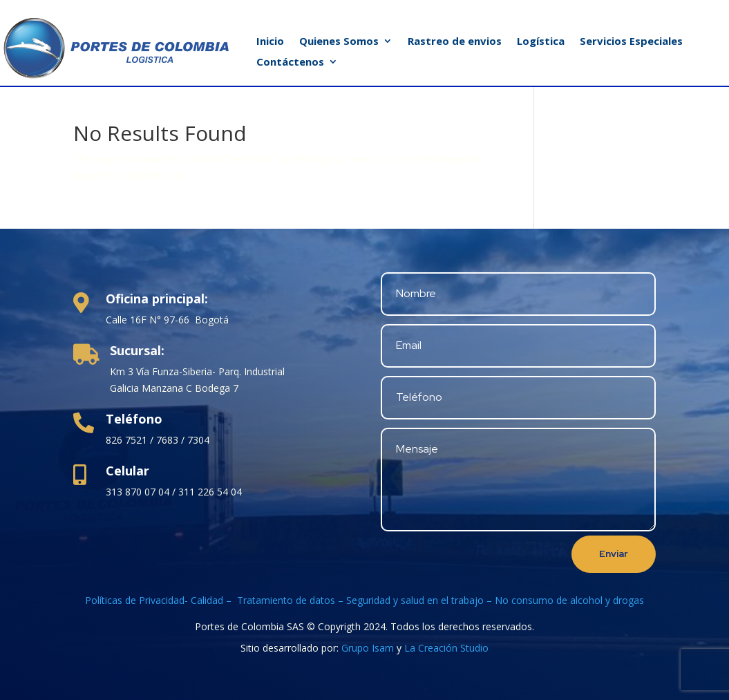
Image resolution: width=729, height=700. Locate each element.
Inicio (270, 42)
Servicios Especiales (631, 42)
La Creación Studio (446, 648)
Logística (541, 42)
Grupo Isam (368, 648)
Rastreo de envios (455, 42)
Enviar (614, 554)
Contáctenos (290, 63)
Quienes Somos (339, 42)
